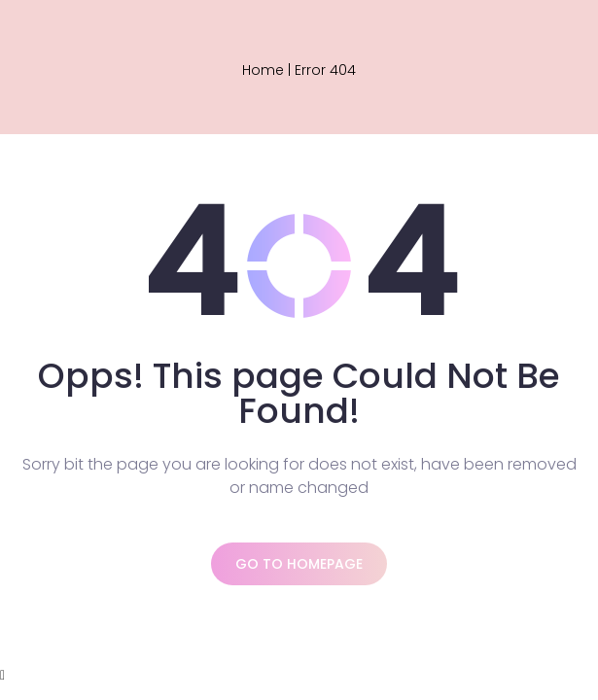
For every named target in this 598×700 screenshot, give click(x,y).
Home (263, 70)
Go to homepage (299, 564)
